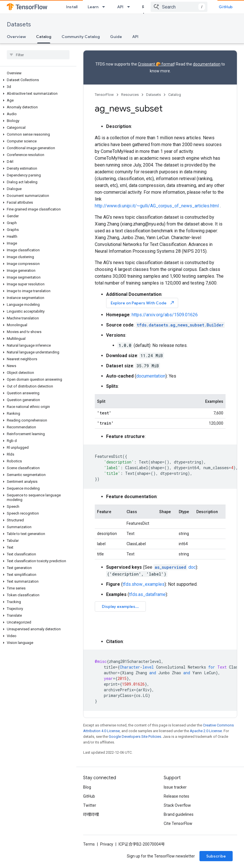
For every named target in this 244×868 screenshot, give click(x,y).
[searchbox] (38, 55)
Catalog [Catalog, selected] (44, 37)
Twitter (90, 805)
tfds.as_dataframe (147, 594)
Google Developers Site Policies (135, 737)
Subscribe (216, 856)
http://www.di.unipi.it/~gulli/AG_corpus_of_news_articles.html (157, 206)
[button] (37, 80)
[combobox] (179, 7)
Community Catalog (81, 37)
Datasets (19, 25)
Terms (89, 844)
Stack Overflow (177, 805)
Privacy (107, 844)
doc (175, 567)
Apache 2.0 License (206, 731)
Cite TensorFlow (178, 823)
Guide (116, 37)
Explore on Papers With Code (143, 303)
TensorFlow (104, 95)
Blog (87, 787)
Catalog (175, 95)
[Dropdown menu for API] (130, 7)
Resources (130, 95)
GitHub (226, 7)
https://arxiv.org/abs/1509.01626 (165, 315)
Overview (16, 37)
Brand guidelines (179, 814)
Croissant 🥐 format (156, 64)
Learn (93, 7)
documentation (207, 64)
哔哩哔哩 (91, 814)
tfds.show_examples (144, 584)
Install (72, 7)
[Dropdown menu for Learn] (105, 7)
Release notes (176, 796)
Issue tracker (175, 787)
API (120, 7)
